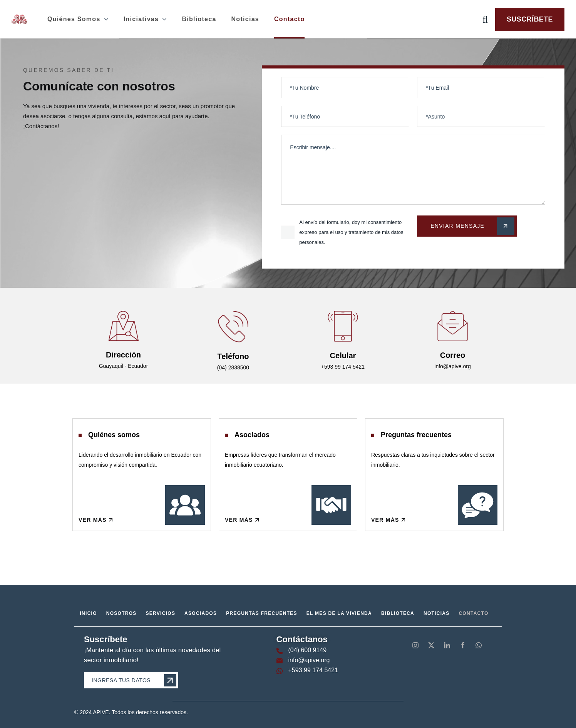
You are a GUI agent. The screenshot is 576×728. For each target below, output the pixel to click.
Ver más (96, 520)
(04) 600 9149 (308, 650)
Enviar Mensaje (472, 226)
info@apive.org (309, 660)
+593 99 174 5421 (313, 670)
